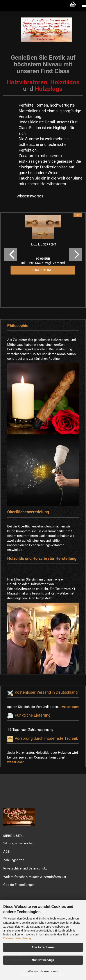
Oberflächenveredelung (28, 512)
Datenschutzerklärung (17, 938)
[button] (11, 254)
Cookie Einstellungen (19, 885)
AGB (6, 852)
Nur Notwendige (43, 960)
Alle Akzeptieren (43, 947)
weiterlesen (70, 707)
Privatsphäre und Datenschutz (25, 868)
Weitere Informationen (43, 971)
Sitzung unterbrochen (19, 843)
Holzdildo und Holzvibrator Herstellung (42, 558)
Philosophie (18, 326)
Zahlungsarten (14, 860)
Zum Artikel (43, 270)
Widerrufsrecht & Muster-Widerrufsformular (35, 877)
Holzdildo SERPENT (43, 244)
